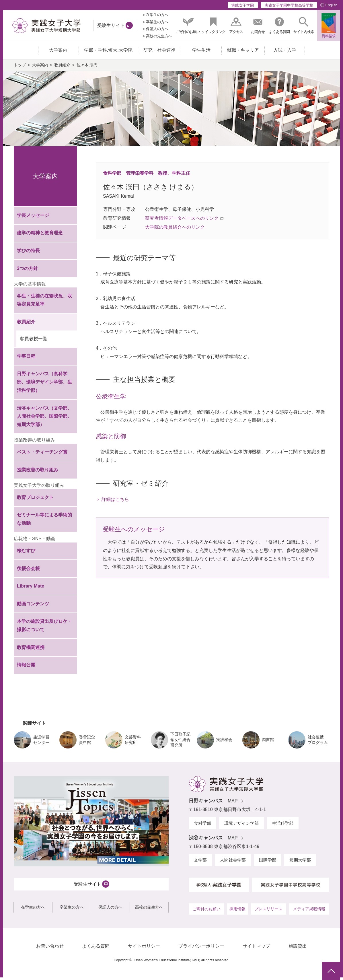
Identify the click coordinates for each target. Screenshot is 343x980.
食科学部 (202, 826)
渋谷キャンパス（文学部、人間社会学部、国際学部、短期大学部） (44, 419)
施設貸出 (298, 949)
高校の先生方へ (159, 36)
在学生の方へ (157, 15)
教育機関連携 (31, 650)
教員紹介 (62, 68)
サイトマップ (256, 949)
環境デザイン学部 (241, 826)
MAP (233, 804)
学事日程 (26, 359)
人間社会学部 (233, 863)
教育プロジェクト (35, 500)
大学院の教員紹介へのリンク (175, 230)
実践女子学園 (243, 5)
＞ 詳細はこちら (112, 502)
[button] (304, 25)
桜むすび (26, 554)
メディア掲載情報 (309, 912)
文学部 (200, 863)
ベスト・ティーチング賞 (42, 455)
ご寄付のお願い (206, 912)
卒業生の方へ (157, 22)
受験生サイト (111, 25)
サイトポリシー (144, 949)
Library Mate (31, 589)
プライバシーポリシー (201, 949)
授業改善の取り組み (38, 473)
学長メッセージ (33, 218)
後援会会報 (28, 571)
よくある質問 (96, 949)
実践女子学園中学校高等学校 (289, 5)
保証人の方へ (157, 29)
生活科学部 (283, 826)
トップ (20, 68)
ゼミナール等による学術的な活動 (44, 522)
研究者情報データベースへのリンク (182, 221)
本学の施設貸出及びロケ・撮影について (44, 628)
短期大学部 (300, 863)
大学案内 (40, 68)
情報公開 (26, 668)
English (331, 5)
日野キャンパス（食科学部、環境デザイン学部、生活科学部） (44, 385)
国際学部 (268, 863)
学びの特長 (28, 253)
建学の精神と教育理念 (40, 236)
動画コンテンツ (33, 607)
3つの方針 (27, 271)
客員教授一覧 (34, 342)
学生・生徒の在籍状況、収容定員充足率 (44, 303)
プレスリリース (268, 912)
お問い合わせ (50, 949)
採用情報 (237, 912)
